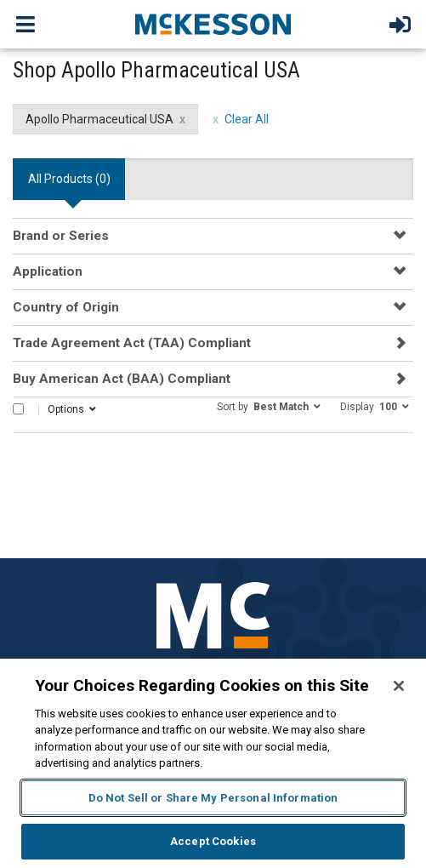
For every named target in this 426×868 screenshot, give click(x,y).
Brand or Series (61, 236)
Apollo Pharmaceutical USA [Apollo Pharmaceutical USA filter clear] (99, 119)
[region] (213, 763)
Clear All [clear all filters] (247, 119)
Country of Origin (66, 307)
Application (48, 271)
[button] (269, 406)
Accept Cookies (213, 841)
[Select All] (18, 409)
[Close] (399, 686)
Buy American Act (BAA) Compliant (122, 379)
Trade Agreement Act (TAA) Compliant (132, 343)
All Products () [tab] (69, 179)
